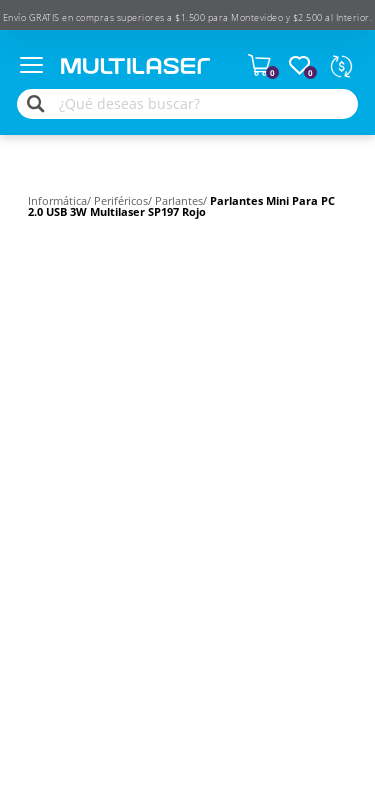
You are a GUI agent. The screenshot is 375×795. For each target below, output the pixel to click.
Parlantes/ (182, 200)
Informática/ (61, 200)
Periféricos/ (124, 200)
